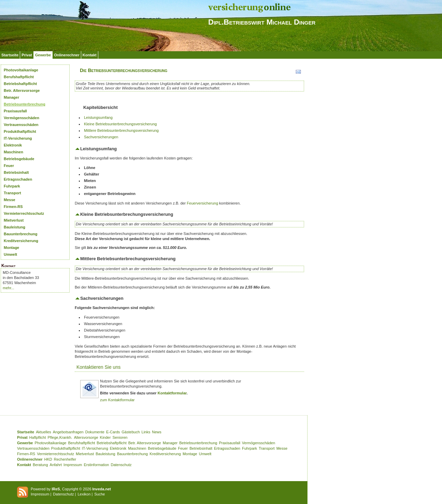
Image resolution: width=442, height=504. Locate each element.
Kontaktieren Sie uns (98, 367)
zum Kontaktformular (117, 400)
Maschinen (13, 152)
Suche (99, 494)
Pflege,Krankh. (60, 437)
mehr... (9, 288)
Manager (11, 97)
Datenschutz (121, 465)
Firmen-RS (13, 207)
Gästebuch (131, 432)
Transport (12, 193)
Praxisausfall (15, 111)
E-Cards (113, 432)
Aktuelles (44, 432)
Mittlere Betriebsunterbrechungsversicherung (121, 130)
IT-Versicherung (18, 138)
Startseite (10, 55)
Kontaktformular (172, 393)
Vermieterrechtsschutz (24, 213)
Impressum (73, 465)
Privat (27, 55)
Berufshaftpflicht (19, 77)
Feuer (9, 166)
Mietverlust (14, 220)
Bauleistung (15, 227)
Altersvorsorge (86, 437)
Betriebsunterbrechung (25, 104)
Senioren (120, 437)
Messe (10, 200)
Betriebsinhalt (16, 172)
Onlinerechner (67, 55)
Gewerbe (43, 55)
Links (146, 432)
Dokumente (95, 432)
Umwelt (10, 254)
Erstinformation (96, 465)
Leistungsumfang (98, 117)
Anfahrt (56, 465)
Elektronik (13, 145)
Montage (11, 248)
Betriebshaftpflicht (20, 84)
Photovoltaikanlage (21, 70)
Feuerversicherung (202, 203)
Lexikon (84, 494)
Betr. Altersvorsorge (22, 90)
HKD (48, 459)
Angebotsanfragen (68, 432)
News (157, 432)
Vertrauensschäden (21, 125)
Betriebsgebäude (19, 159)
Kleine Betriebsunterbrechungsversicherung (120, 124)
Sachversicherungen (101, 137)
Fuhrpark (12, 186)
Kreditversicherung (21, 241)
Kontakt (90, 55)
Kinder (105, 437)
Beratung (40, 465)
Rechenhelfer (65, 459)
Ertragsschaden (18, 179)
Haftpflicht (38, 437)
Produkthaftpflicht (20, 131)
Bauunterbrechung (20, 234)
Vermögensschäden (22, 118)
